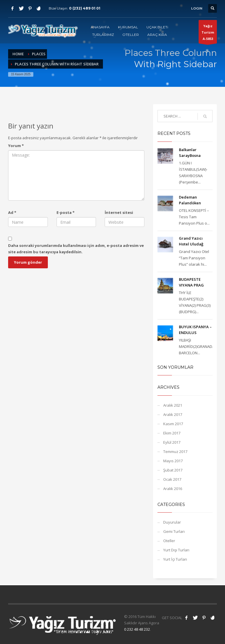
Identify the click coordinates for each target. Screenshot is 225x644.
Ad (12, 212)
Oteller (169, 541)
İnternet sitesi (119, 212)
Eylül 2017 (172, 442)
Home (18, 54)
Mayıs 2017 (173, 461)
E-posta (66, 212)
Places (39, 54)
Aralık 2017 (173, 414)
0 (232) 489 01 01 (85, 8)
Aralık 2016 (173, 489)
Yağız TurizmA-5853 (208, 34)
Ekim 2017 (172, 433)
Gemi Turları (174, 531)
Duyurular (172, 522)
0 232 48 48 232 (137, 629)
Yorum (16, 146)
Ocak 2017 (172, 479)
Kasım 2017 (173, 424)
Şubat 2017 (173, 470)
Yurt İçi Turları (175, 559)
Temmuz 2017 (175, 452)
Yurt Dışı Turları (176, 550)
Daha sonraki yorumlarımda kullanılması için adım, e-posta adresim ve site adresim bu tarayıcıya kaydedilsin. (76, 249)
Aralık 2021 (173, 405)
